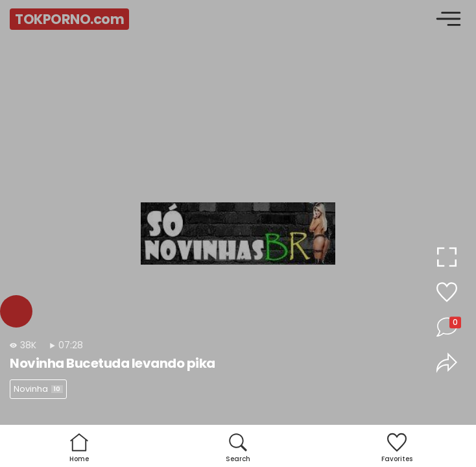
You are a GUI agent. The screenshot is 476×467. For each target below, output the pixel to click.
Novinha (38, 389)
